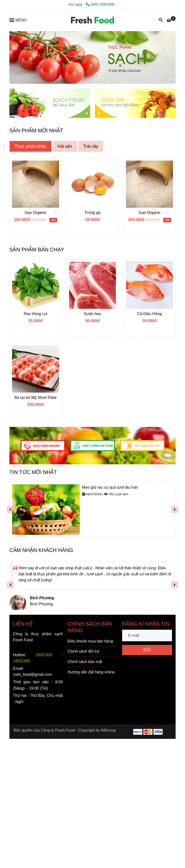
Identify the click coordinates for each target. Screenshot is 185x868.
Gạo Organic (36, 213)
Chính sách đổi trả (83, 651)
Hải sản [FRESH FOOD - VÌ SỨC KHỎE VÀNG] (65, 146)
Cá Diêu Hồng (150, 314)
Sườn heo (92, 314)
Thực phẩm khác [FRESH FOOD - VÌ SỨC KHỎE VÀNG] (30, 146)
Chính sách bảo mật (85, 662)
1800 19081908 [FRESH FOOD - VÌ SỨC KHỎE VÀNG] (100, 4)
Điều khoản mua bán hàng (90, 641)
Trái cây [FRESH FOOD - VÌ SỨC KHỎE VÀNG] (91, 146)
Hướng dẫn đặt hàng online (91, 672)
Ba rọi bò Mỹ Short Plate (36, 398)
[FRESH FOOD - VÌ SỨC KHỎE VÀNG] (92, 20)
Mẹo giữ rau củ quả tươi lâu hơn (110, 487)
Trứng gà (92, 213)
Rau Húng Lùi (35, 314)
